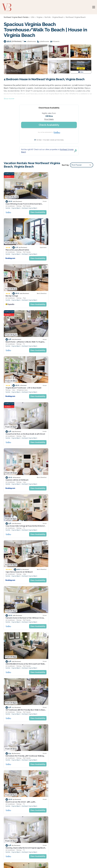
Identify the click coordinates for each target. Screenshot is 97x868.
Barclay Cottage (12, 249)
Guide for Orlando (65, 858)
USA (33, 17)
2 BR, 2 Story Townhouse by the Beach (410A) (68, 522)
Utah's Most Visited (47, 858)
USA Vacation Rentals (15, 796)
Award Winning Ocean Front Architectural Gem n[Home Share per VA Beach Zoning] (70, 791)
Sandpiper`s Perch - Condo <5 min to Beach (68, 567)
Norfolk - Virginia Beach (53, 17)
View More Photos (14, 71)
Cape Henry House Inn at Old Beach (19, 385)
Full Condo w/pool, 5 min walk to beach (66, 613)
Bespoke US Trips (10, 858)
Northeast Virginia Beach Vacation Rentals (16, 791)
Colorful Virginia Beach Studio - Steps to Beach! (70, 704)
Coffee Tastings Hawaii (85, 858)
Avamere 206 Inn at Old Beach (17, 340)
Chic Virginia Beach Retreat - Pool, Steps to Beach (25, 658)
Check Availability (49, 125)
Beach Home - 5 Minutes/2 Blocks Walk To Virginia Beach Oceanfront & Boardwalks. (72, 805)
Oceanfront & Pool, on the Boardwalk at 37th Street (71, 294)
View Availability (37, 212)
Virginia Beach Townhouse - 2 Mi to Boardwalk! (23, 294)
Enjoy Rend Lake (49, 861)
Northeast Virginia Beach (74, 17)
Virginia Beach (72, 662)
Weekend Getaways (28, 858)
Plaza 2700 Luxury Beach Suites (63, 203)
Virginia (39, 17)
